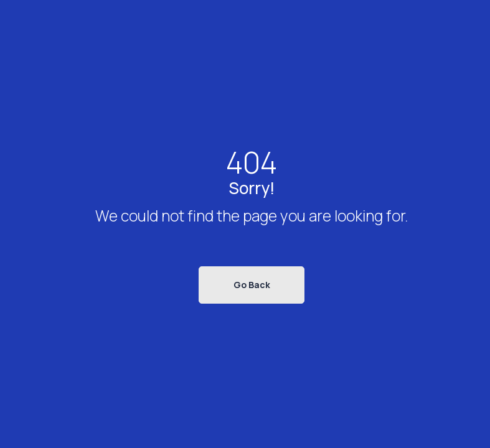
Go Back (252, 285)
